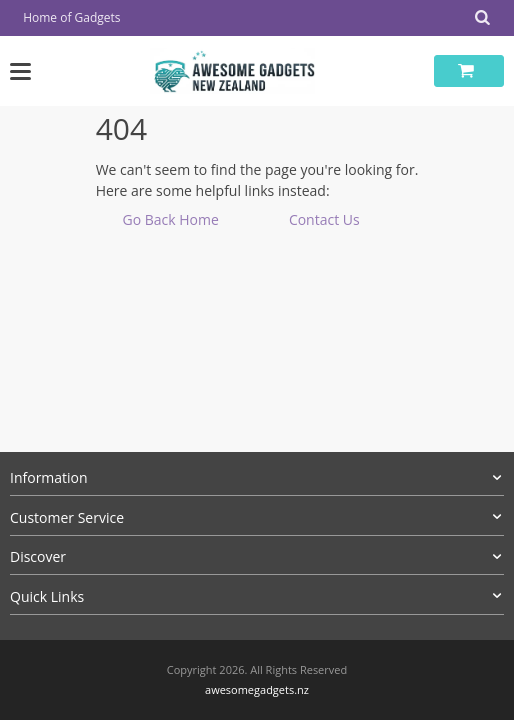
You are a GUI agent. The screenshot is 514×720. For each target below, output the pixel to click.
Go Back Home (170, 219)
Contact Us (324, 219)
